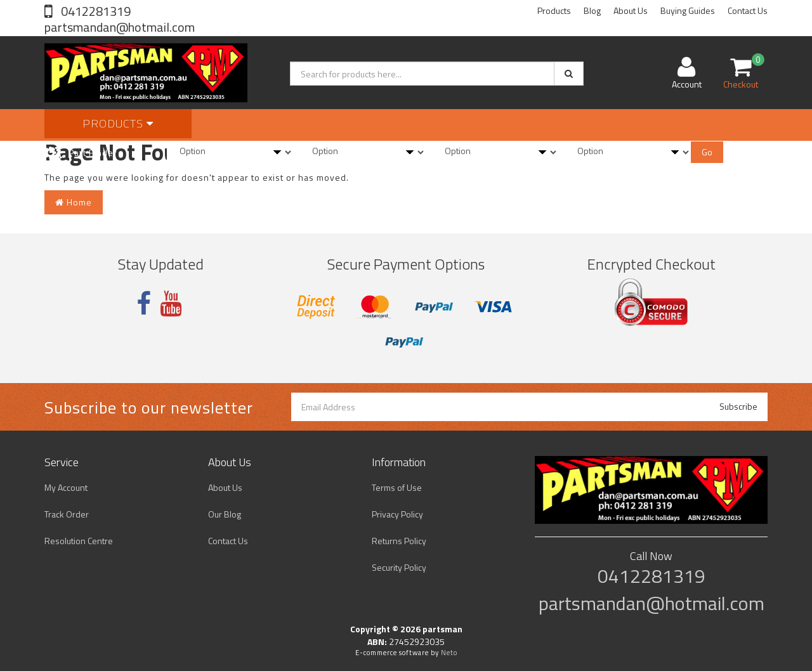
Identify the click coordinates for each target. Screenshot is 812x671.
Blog (592, 10)
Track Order (67, 514)
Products (554, 10)
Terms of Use (397, 487)
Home (74, 202)
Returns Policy (399, 541)
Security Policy (399, 567)
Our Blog (225, 514)
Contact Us (748, 10)
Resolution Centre (79, 541)
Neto (449, 653)
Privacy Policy (397, 514)
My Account (66, 487)
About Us (631, 10)
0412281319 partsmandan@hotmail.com (120, 19)
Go (707, 152)
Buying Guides (688, 10)
